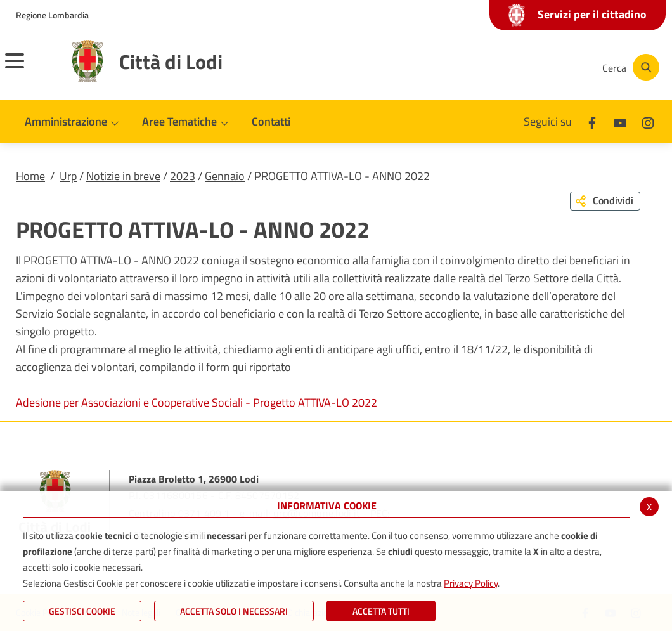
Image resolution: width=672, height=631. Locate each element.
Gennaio (225, 176)
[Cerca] (629, 67)
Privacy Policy (471, 583)
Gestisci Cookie (82, 611)
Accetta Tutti (381, 611)
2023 (183, 176)
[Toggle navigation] (30, 69)
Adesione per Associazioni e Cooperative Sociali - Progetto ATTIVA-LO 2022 (197, 402)
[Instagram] (541, 67)
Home (30, 176)
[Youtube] (503, 67)
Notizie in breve (123, 176)
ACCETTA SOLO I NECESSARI (234, 611)
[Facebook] (465, 67)
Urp (68, 176)
